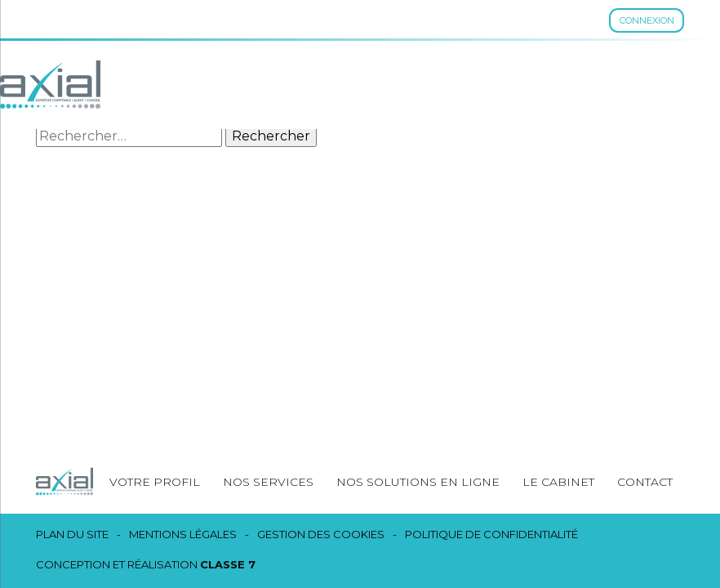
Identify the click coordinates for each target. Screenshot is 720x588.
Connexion (647, 20)
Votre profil (155, 482)
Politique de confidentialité (491, 535)
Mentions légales (183, 535)
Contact (645, 482)
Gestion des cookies (321, 535)
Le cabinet (558, 482)
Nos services (268, 482)
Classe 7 (228, 564)
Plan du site (72, 535)
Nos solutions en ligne (418, 482)
